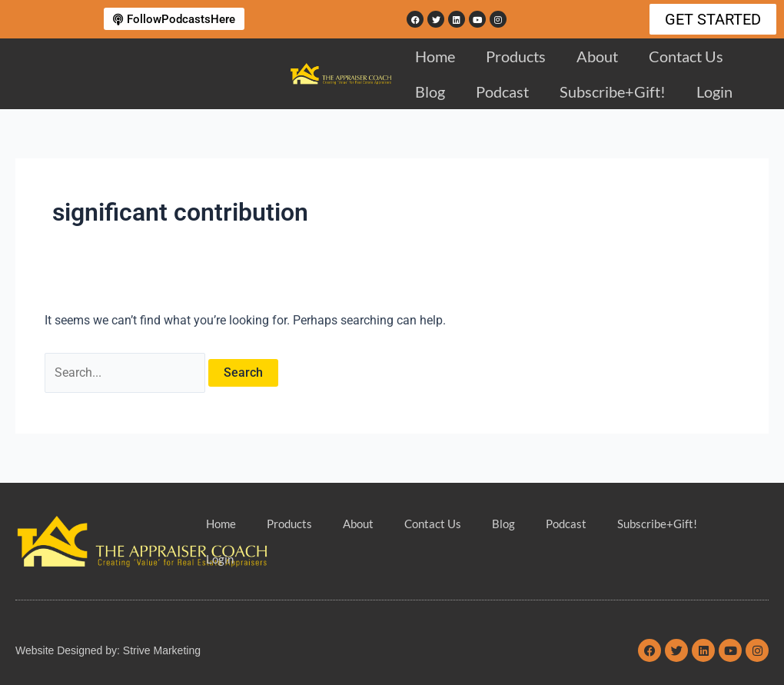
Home (435, 56)
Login (714, 91)
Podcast (502, 91)
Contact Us (686, 56)
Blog (430, 91)
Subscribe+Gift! (613, 91)
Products (516, 56)
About (597, 56)
